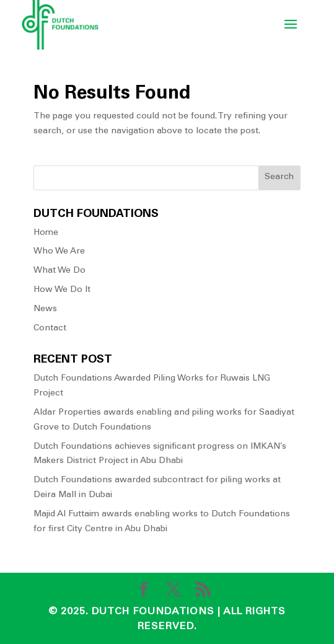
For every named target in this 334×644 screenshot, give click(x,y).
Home (46, 233)
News (45, 309)
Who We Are (59, 252)
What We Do (59, 271)
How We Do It (62, 290)
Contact (50, 329)
